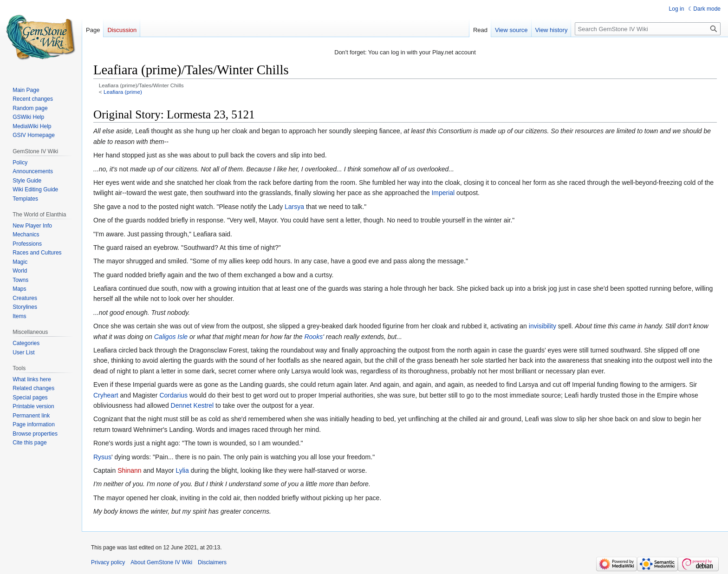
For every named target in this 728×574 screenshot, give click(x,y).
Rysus (102, 457)
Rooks (313, 337)
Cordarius (173, 395)
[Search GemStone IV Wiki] (648, 29)
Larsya (294, 207)
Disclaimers (212, 562)
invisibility (543, 326)
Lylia (182, 470)
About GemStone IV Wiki (161, 562)
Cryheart (106, 395)
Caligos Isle (171, 337)
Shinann (129, 470)
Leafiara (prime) (123, 92)
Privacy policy (108, 562)
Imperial (443, 193)
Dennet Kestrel (192, 405)
